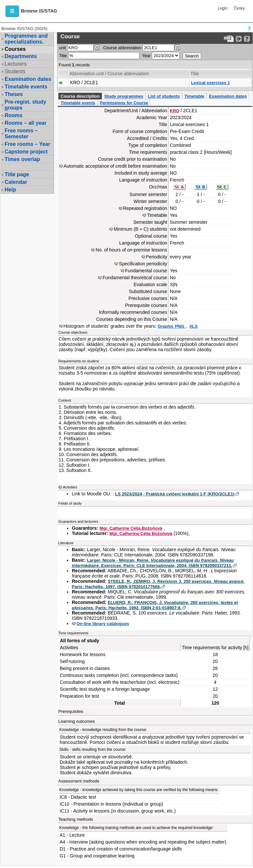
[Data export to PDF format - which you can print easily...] (229, 39)
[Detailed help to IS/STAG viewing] (247, 39)
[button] (12, 11)
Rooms (14, 115)
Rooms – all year (26, 123)
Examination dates (28, 79)
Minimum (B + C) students (140, 229)
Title (63, 56)
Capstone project (26, 152)
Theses (14, 94)
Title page (17, 174)
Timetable (194, 96)
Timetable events (26, 87)
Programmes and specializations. (26, 39)
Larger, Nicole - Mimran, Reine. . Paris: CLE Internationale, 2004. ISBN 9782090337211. (153, 563)
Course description (80, 96)
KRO (174, 111)
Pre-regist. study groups (25, 105)
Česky (239, 8)
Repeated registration (145, 208)
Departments (21, 56)
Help (10, 190)
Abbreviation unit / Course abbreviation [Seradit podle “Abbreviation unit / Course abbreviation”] (109, 74)
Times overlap (22, 159)
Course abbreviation (122, 48)
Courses (15, 49)
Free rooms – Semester (21, 134)
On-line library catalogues (103, 624)
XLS (194, 326)
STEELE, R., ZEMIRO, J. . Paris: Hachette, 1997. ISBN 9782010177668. (158, 584)
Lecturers (16, 64)
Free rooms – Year (27, 144)
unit (62, 48)
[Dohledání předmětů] (178, 48)
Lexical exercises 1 (211, 83)
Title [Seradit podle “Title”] (195, 74)
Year (146, 56)
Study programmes (124, 96)
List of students (164, 96)
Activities (70, 487)
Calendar (16, 182)
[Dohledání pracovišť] (97, 48)
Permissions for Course (124, 103)
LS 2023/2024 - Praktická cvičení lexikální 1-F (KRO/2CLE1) (175, 494)
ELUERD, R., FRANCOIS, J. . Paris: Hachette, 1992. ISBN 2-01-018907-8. (155, 605)
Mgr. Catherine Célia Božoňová (131, 528)
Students (15, 71)
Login (223, 8)
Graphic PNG (171, 326)
